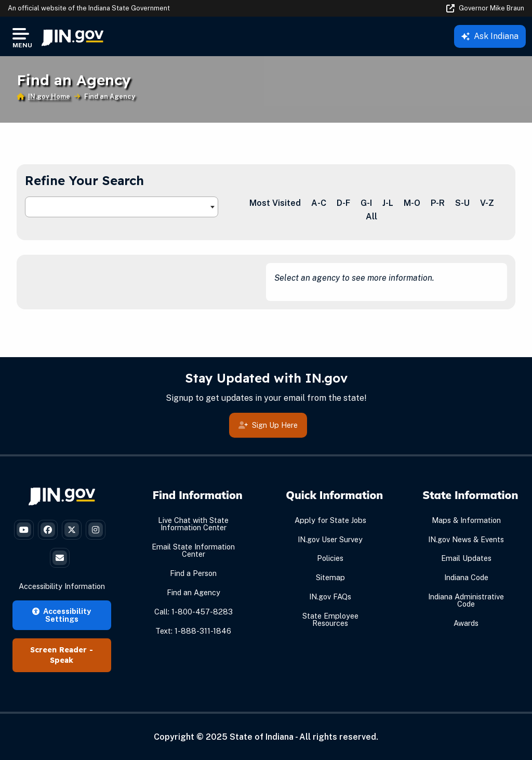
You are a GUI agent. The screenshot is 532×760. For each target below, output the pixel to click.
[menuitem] (72, 36)
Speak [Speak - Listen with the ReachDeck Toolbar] (62, 660)
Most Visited (275, 203)
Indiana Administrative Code (466, 600)
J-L (388, 203)
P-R (438, 203)
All (371, 217)
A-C (319, 203)
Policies (330, 558)
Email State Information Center (193, 550)
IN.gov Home (49, 96)
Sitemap (330, 577)
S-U (462, 203)
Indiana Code (466, 577)
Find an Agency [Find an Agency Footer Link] (194, 592)
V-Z (487, 203)
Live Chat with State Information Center (193, 524)
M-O (412, 203)
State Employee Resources (330, 619)
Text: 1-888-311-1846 (193, 631)
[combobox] (122, 207)
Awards (466, 623)
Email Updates (466, 558)
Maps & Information (466, 520)
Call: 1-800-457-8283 (194, 612)
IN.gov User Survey (330, 539)
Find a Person (193, 573)
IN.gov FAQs (330, 597)
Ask (490, 36)
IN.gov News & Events (466, 539)
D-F (343, 203)
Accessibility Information (62, 586)
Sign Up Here (268, 425)
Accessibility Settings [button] (62, 615)
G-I (366, 203)
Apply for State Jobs (330, 520)
